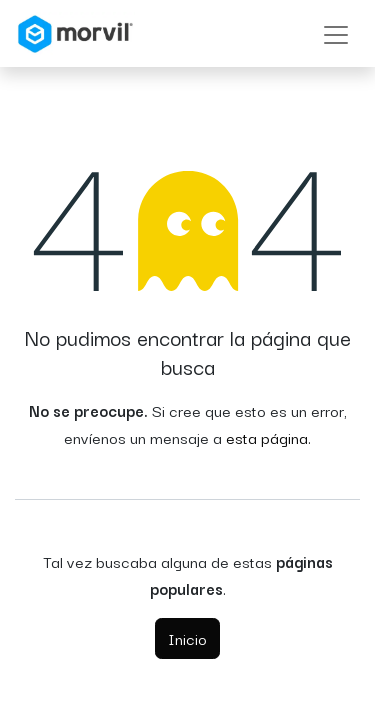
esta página (267, 437)
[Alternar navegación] (336, 33)
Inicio (187, 638)
